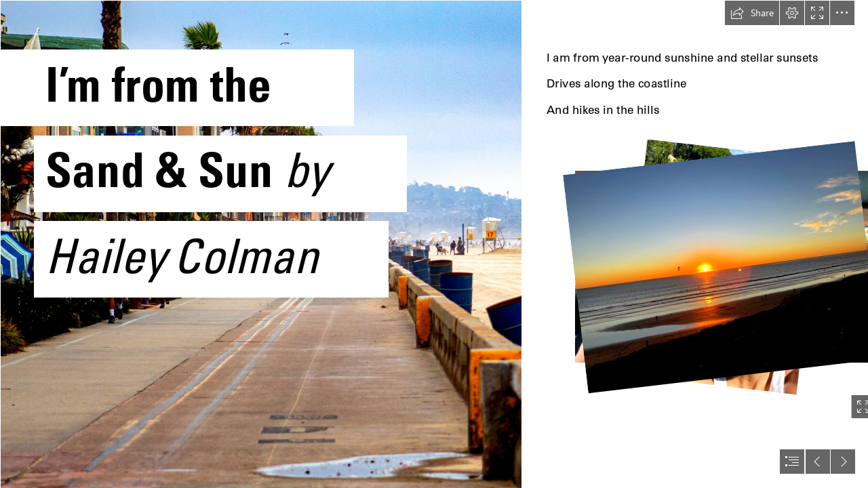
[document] (434, 244)
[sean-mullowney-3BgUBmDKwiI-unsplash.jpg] (260, 244)
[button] (752, 13)
